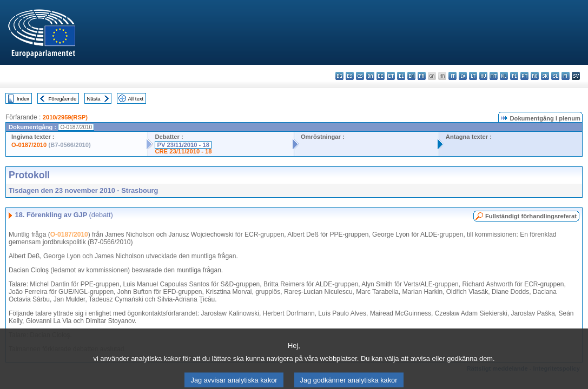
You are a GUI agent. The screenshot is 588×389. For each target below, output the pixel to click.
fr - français (422, 76)
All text (136, 99)
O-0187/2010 (29, 145)
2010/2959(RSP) (65, 117)
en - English (411, 76)
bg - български (339, 76)
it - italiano (452, 76)
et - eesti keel (391, 76)
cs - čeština (360, 76)
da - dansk (370, 76)
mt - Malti (494, 76)
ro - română (535, 76)
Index (23, 99)
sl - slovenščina (555, 76)
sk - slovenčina (545, 76)
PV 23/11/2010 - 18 (183, 145)
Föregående (63, 99)
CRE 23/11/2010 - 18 (183, 151)
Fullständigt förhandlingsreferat (531, 216)
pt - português (524, 76)
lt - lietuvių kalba (473, 76)
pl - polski (514, 76)
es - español (350, 76)
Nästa (94, 99)
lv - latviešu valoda (463, 76)
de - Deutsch (381, 76)
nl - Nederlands (504, 76)
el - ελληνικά (401, 76)
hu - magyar (483, 76)
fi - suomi (566, 76)
